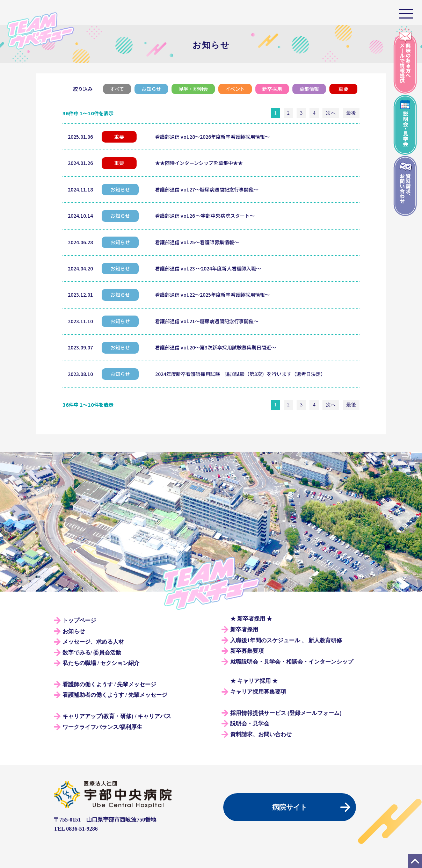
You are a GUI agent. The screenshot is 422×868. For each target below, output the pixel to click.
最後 (351, 113)
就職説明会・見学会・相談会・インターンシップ (292, 662)
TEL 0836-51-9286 (76, 829)
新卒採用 (272, 89)
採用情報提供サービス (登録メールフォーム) (286, 713)
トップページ (79, 620)
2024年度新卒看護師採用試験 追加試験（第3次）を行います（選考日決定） (240, 374)
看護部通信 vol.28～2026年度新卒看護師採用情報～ (212, 137)
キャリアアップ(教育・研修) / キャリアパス (117, 716)
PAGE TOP (415, 861)
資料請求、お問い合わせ (261, 734)
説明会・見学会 (250, 724)
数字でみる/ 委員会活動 (92, 653)
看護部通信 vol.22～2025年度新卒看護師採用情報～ (212, 295)
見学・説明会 (193, 89)
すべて (117, 89)
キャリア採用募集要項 (258, 692)
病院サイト (290, 807)
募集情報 (309, 89)
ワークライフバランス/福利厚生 (102, 727)
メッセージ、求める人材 (93, 642)
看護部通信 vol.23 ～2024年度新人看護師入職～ (208, 268)
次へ (331, 113)
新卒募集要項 (247, 651)
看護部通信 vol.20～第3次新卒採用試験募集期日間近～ (216, 347)
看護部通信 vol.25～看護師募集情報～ (197, 242)
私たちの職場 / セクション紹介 (101, 663)
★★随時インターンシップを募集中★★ (199, 163)
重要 (343, 89)
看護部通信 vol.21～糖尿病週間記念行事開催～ (207, 321)
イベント (235, 89)
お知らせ (151, 89)
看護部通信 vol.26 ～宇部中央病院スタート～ (205, 216)
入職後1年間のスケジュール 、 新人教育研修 (286, 640)
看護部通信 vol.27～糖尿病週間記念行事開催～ (207, 189)
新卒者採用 (244, 630)
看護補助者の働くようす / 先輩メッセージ (115, 695)
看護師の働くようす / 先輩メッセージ (109, 684)
